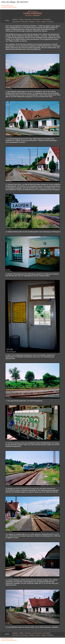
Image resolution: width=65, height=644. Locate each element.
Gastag (43, 22)
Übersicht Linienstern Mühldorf (9, 7)
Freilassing (50, 22)
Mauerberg (28, 20)
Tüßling (21, 20)
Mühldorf (15, 20)
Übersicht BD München (7, 6)
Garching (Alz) (37, 20)
